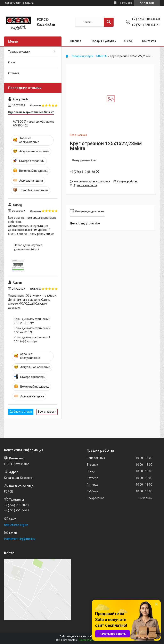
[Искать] (109, 22)
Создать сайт (13, 3)
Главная (76, 41)
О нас (128, 41)
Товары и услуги (103, 41)
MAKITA (102, 56)
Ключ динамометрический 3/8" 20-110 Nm (32, 321)
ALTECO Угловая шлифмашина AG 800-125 (34, 124)
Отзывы (14, 73)
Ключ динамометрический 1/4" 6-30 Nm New (32, 339)
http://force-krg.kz (16, 525)
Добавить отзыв (21, 412)
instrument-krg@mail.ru (20, 539)
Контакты (149, 41)
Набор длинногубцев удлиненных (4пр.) (28, 247)
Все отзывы (46, 412)
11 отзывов (125, 3)
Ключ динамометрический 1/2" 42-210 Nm (32, 330)
